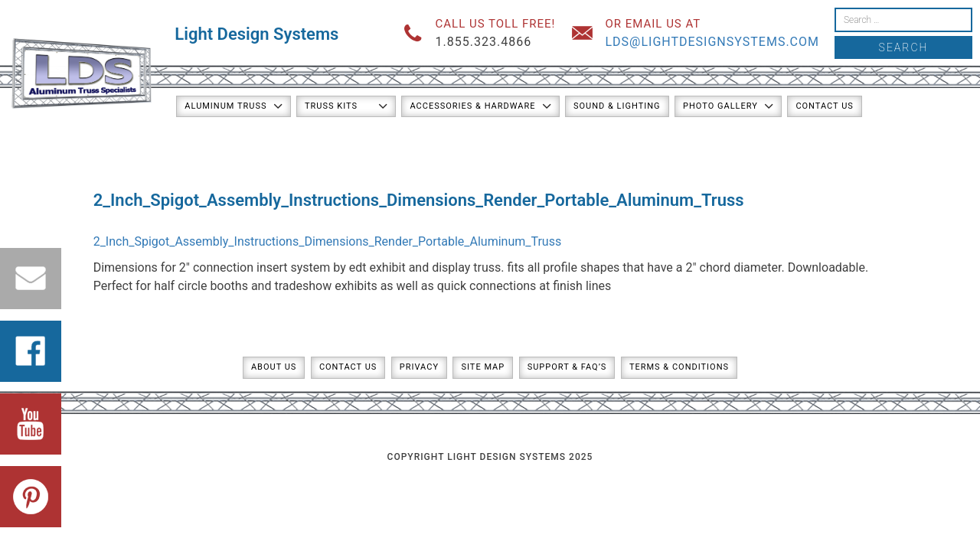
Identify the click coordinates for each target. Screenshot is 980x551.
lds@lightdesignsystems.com (712, 42)
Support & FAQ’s (567, 367)
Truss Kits (331, 106)
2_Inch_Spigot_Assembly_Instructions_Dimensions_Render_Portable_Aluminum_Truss (328, 241)
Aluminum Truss (225, 106)
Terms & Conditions (679, 367)
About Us (274, 367)
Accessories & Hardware (472, 106)
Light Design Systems (256, 34)
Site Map (483, 367)
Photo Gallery (720, 106)
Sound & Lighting (617, 106)
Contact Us (824, 106)
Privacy (419, 367)
